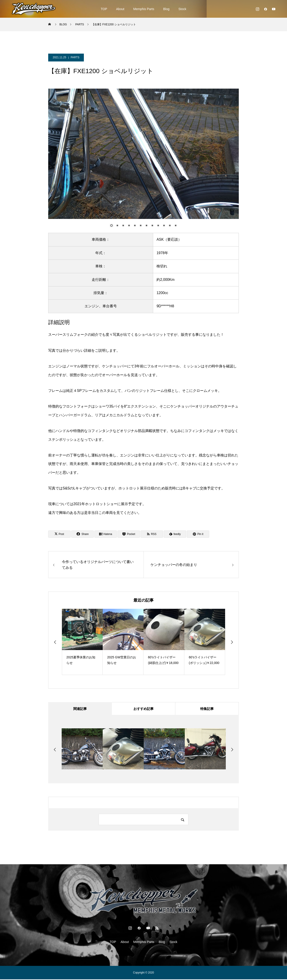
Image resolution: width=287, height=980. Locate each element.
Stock (182, 9)
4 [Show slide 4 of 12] (129, 226)
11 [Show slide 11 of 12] (170, 226)
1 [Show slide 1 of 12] (111, 226)
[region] (143, 161)
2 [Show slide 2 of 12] (117, 226)
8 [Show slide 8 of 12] (152, 226)
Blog (166, 9)
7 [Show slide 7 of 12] (146, 226)
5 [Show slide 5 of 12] (135, 226)
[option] (82, 642)
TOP (104, 9)
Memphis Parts (144, 9)
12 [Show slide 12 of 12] (176, 226)
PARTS (75, 57)
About (120, 9)
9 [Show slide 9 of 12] (158, 226)
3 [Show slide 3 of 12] (123, 226)
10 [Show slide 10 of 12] (164, 226)
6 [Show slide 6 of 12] (141, 226)
